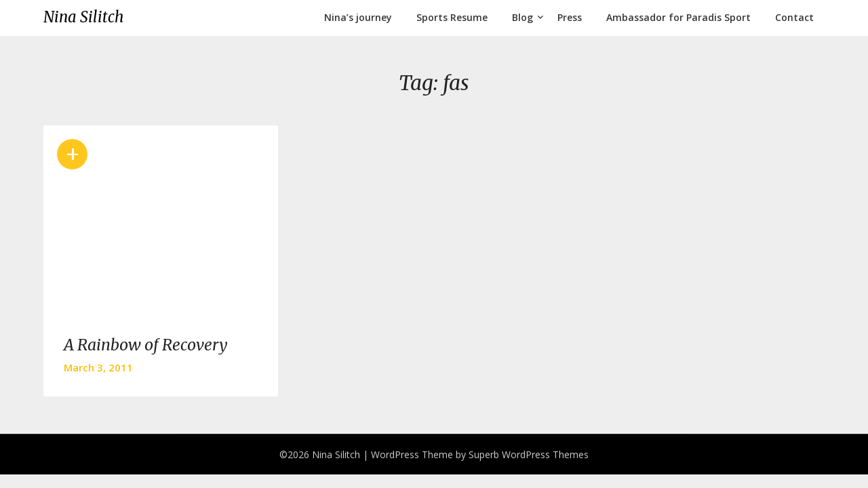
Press (570, 17)
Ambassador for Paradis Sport (678, 17)
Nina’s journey (358, 17)
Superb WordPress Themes (529, 454)
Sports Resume (452, 17)
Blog (522, 17)
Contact (794, 17)
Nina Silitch (83, 17)
